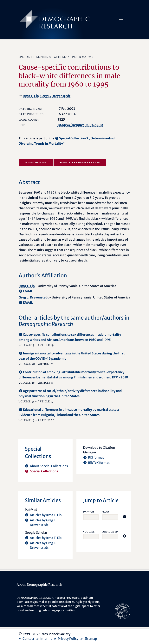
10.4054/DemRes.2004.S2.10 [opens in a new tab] (80, 125)
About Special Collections (49, 466)
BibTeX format (99, 463)
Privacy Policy (68, 639)
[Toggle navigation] (121, 19)
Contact (28, 639)
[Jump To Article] (125, 517)
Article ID (110, 532)
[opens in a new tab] (123, 611)
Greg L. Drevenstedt (55, 96)
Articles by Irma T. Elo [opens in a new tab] (46, 515)
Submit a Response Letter (80, 163)
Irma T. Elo (31, 96)
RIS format (96, 457)
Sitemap (91, 639)
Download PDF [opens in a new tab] (36, 163)
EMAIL (28, 291)
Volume (89, 512)
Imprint (46, 639)
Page (106, 512)
